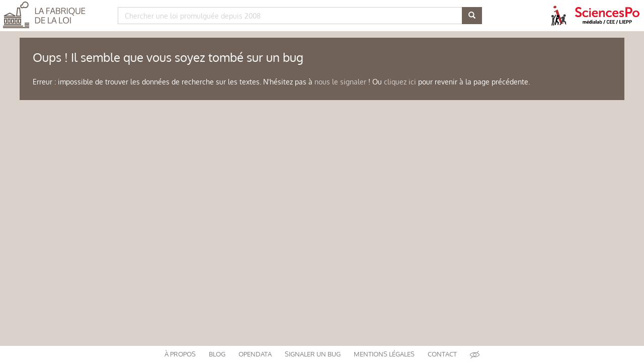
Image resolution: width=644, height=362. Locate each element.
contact (442, 354)
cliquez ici (400, 82)
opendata (255, 354)
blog (217, 354)
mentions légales (384, 354)
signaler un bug (313, 354)
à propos (180, 354)
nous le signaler (340, 82)
